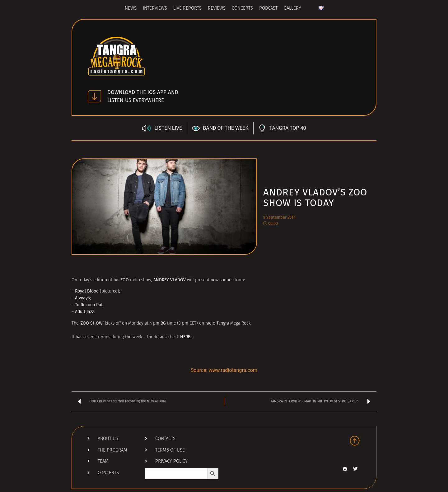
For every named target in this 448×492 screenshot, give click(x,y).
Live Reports (187, 9)
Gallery (292, 9)
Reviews (217, 9)
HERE (185, 337)
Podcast (268, 9)
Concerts (242, 9)
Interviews (155, 9)
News (131, 9)
